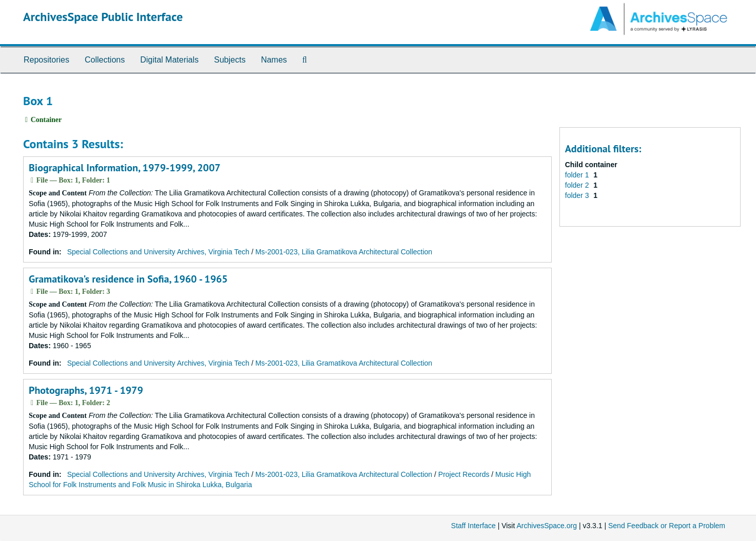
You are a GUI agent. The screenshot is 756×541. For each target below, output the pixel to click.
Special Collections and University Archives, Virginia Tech (158, 252)
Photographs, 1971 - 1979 (86, 390)
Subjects (230, 60)
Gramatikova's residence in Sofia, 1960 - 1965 (128, 279)
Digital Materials (169, 60)
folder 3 (578, 195)
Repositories (46, 60)
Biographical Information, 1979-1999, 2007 (125, 168)
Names (274, 60)
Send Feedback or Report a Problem (667, 526)
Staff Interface (473, 526)
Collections (105, 60)
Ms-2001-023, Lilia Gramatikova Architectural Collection (344, 252)
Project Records (464, 474)
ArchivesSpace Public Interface (103, 17)
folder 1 (578, 175)
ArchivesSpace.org (547, 526)
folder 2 (578, 185)
